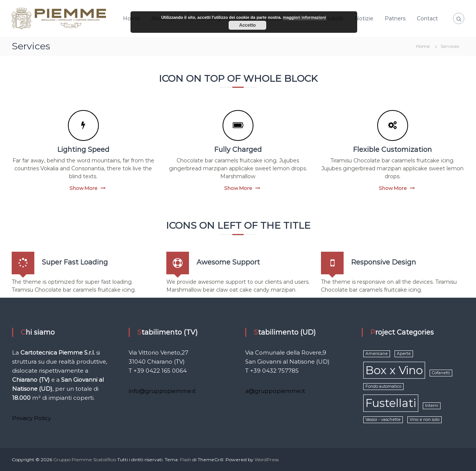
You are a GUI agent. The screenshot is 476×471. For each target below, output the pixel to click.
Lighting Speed (83, 150)
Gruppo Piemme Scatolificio (85, 460)
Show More (83, 188)
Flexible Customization (392, 150)
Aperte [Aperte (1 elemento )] (404, 354)
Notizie (364, 18)
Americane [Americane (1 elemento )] (377, 354)
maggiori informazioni (305, 17)
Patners (395, 18)
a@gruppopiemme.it (275, 391)
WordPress (267, 460)
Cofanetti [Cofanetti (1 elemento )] (441, 373)
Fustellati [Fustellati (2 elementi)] (391, 403)
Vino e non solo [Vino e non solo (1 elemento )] (425, 420)
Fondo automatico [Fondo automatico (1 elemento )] (383, 386)
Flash (186, 460)
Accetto (247, 25)
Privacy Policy (31, 418)
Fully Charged (238, 150)
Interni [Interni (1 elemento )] (432, 406)
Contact (427, 18)
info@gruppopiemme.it (162, 391)
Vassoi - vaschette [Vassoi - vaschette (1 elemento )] (383, 420)
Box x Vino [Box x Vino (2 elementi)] (394, 370)
